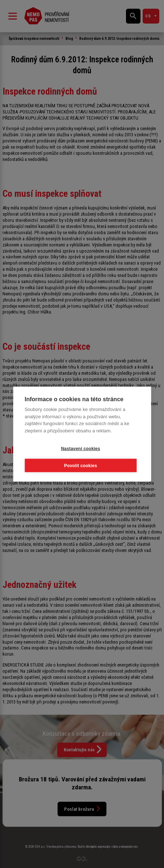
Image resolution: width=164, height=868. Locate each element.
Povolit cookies (81, 465)
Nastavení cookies (80, 448)
